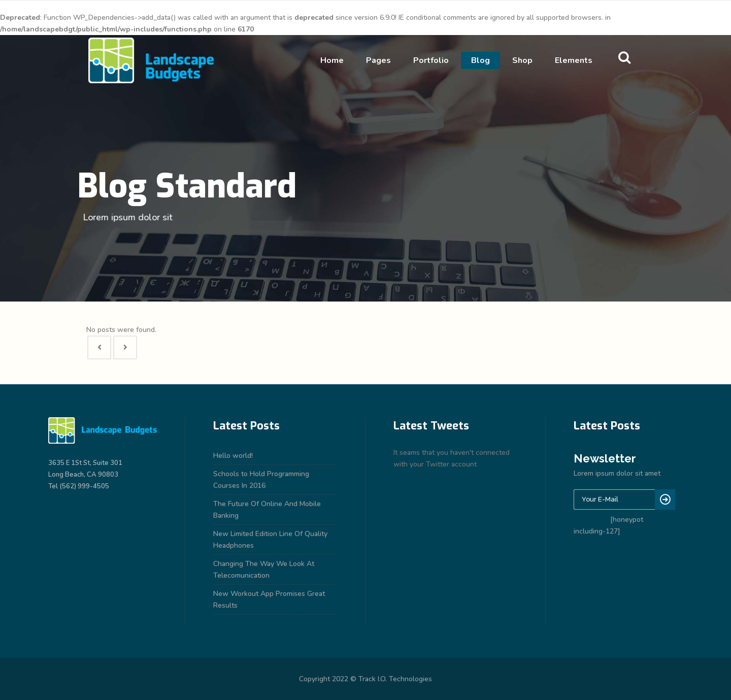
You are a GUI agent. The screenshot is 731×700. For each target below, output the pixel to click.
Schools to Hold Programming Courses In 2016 (261, 480)
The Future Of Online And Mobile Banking (267, 510)
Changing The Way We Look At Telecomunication (264, 570)
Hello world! (233, 456)
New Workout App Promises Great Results (269, 599)
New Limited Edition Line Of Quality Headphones (270, 540)
